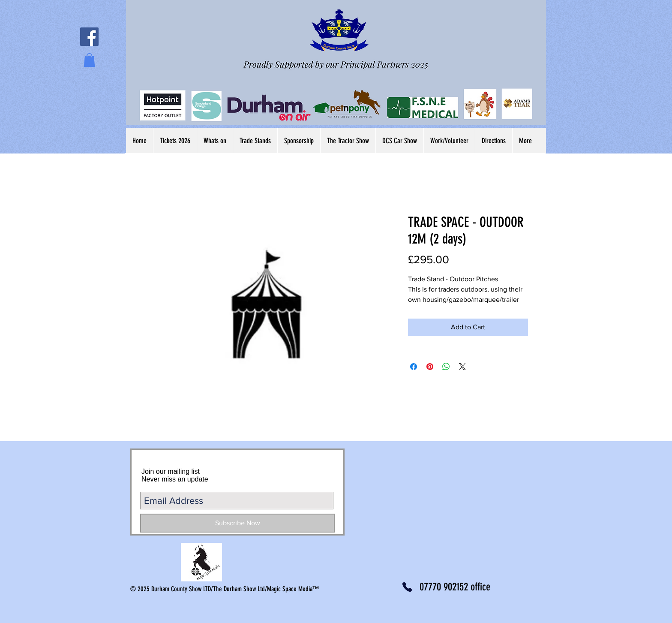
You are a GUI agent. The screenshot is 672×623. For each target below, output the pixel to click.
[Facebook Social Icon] (89, 37)
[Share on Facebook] (414, 367)
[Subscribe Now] (237, 523)
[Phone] (407, 587)
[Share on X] (462, 367)
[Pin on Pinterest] (430, 367)
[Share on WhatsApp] (446, 367)
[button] (89, 60)
